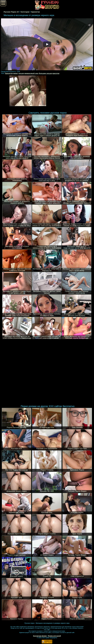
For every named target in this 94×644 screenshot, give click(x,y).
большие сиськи (45, 73)
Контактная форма (40, 636)
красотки (56, 73)
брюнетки (9, 73)
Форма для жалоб (54, 636)
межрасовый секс (31, 73)
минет (16, 73)
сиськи (21, 73)
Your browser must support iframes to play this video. (47, 44)
